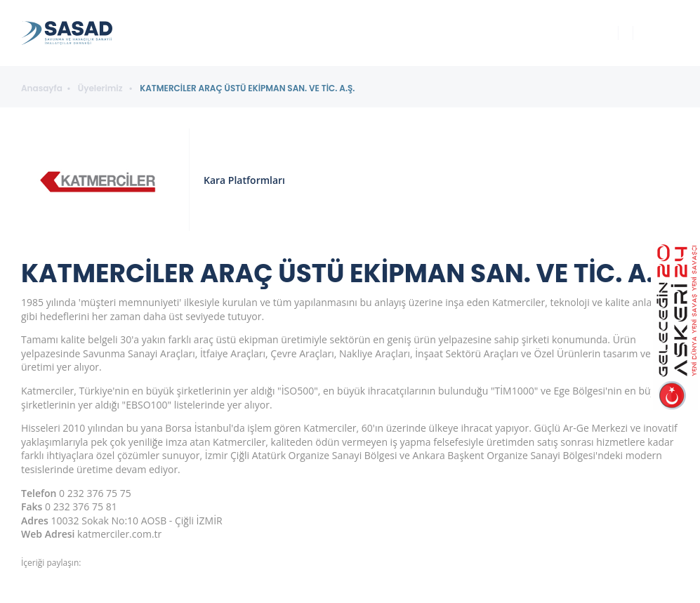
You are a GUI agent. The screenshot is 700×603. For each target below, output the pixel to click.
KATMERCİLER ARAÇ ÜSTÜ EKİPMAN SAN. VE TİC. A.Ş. (247, 88)
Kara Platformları (244, 180)
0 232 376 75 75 (95, 493)
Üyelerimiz (101, 88)
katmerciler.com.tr (119, 534)
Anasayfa (42, 88)
